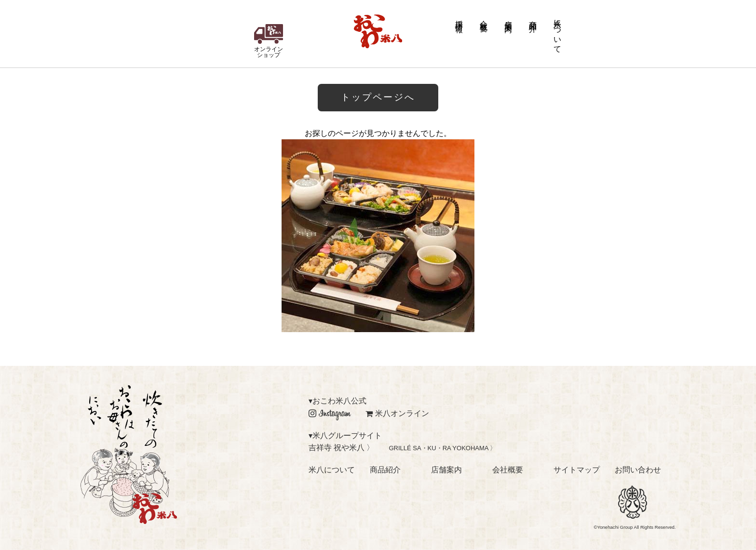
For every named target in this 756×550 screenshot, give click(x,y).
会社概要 (484, 18)
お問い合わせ (638, 470)
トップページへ (378, 97)
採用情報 (459, 18)
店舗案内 (508, 18)
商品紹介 (533, 18)
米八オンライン (397, 413)
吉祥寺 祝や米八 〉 (342, 448)
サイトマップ (577, 470)
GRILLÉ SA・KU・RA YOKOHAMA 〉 (442, 448)
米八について (558, 32)
